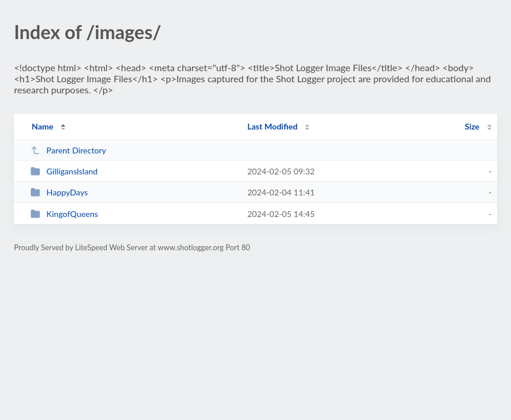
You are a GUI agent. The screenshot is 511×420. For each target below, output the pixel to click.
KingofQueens (64, 214)
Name (42, 126)
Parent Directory (68, 150)
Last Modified (272, 126)
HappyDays (59, 192)
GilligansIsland (64, 171)
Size (472, 126)
